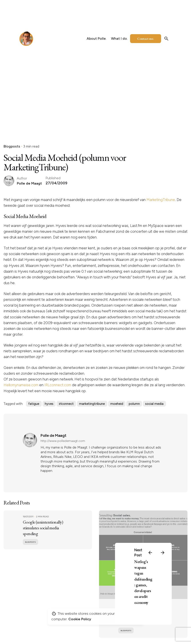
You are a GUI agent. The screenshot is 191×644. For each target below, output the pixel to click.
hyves (49, 404)
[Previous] (150, 553)
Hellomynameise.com (21, 385)
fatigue (34, 404)
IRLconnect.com (58, 385)
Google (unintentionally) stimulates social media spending (43, 528)
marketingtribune (92, 404)
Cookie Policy (80, 619)
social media (154, 404)
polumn (134, 404)
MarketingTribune (161, 200)
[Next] (163, 553)
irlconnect (66, 404)
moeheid (117, 404)
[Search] (166, 39)
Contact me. (146, 38)
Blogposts (12, 146)
